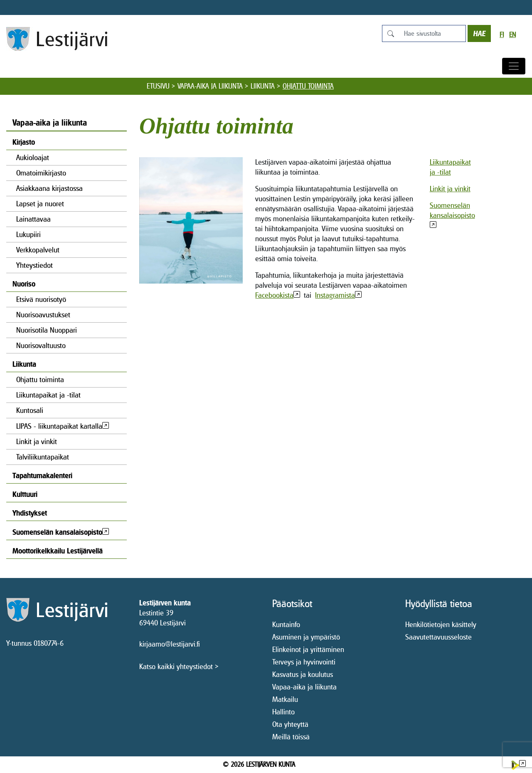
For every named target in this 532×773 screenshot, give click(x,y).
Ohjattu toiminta (40, 379)
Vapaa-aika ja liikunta (210, 86)
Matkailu (285, 699)
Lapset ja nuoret (40, 204)
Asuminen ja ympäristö (306, 637)
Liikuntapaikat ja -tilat (48, 395)
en (512, 35)
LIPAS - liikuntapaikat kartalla (59, 426)
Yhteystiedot (34, 265)
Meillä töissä (291, 737)
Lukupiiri (28, 234)
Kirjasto (24, 142)
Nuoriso (24, 284)
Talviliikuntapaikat (43, 457)
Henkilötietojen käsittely (441, 624)
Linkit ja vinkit (37, 441)
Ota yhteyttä (290, 724)
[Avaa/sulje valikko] (514, 66)
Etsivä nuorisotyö (41, 299)
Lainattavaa (33, 219)
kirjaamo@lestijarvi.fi (170, 644)
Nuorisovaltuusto (41, 345)
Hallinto (283, 712)
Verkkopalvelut (38, 250)
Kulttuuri (25, 494)
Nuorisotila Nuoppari (47, 330)
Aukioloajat (33, 157)
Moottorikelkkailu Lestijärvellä (58, 551)
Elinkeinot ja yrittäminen (308, 649)
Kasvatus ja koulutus (303, 674)
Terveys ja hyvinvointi (304, 662)
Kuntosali (30, 410)
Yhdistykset (30, 513)
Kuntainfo (286, 624)
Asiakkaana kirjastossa (49, 188)
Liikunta (263, 86)
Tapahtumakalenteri (42, 475)
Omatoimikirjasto (41, 173)
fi (502, 35)
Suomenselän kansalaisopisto (57, 532)
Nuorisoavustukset (43, 315)
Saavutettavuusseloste (438, 637)
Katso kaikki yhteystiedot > (179, 666)
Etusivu (158, 86)
